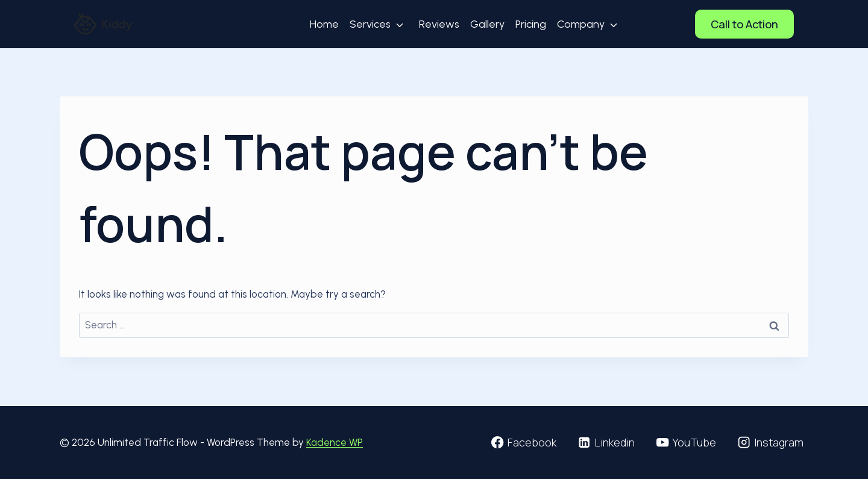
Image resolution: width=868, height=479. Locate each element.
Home (324, 24)
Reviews (439, 24)
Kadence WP (335, 442)
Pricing (531, 24)
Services (370, 24)
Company (581, 24)
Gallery (487, 24)
